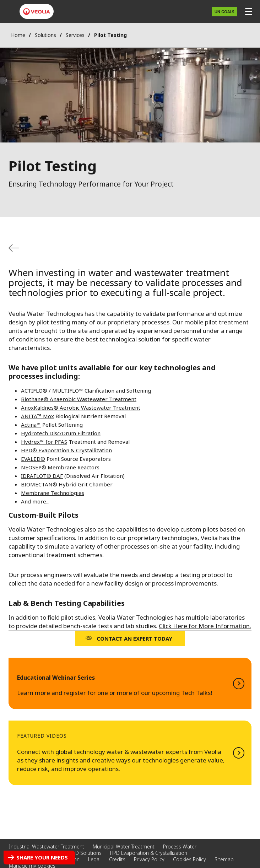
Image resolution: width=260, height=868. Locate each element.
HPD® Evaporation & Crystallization (66, 450)
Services (75, 35)
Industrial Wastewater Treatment (47, 847)
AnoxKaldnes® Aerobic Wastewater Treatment (81, 408)
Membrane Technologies (53, 493)
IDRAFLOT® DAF (42, 476)
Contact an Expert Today (134, 638)
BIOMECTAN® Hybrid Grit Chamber (67, 484)
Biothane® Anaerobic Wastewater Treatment (79, 399)
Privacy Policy (149, 859)
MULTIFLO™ (68, 390)
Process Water (180, 847)
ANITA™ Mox (37, 416)
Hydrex (30, 442)
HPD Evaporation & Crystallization (149, 853)
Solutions (45, 35)
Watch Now (130, 753)
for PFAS (56, 442)
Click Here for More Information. (205, 626)
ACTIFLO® (34, 390)
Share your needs (42, 857)
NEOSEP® (34, 467)
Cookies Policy (189, 859)
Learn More (130, 683)
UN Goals (224, 12)
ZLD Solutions (86, 853)
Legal (94, 859)
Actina (29, 425)
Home (18, 35)
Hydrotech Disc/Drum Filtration (61, 433)
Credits (117, 859)
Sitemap (224, 859)
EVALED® (33, 459)
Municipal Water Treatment (124, 847)
